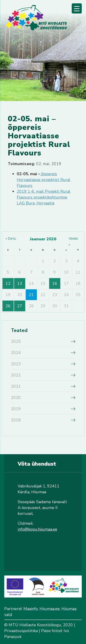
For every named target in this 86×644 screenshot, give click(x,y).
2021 (16, 386)
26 (8, 306)
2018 (16, 420)
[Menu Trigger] (77, 8)
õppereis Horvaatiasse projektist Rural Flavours (44, 180)
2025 (16, 341)
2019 (16, 409)
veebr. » (74, 242)
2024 (16, 353)
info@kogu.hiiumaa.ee (37, 529)
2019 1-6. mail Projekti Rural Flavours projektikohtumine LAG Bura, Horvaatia (44, 197)
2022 (16, 375)
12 (8, 283)
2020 (16, 398)
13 (20, 283)
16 (55, 283)
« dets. (11, 239)
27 (20, 306)
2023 (16, 364)
